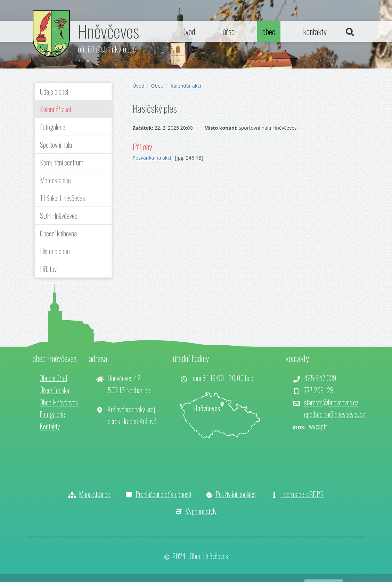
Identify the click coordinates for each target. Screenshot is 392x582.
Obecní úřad (53, 378)
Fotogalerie (53, 127)
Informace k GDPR (302, 494)
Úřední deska (54, 390)
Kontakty (50, 426)
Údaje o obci (54, 91)
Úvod (139, 86)
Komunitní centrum (62, 162)
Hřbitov (48, 269)
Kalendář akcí (55, 109)
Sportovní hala (56, 145)
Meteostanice (55, 180)
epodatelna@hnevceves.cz (334, 414)
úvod (189, 31)
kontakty (315, 31)
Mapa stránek (94, 494)
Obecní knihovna (58, 233)
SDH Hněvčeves (59, 216)
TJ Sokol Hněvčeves (62, 198)
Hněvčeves (108, 31)
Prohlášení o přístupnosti (163, 494)
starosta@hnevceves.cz (331, 402)
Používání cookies (235, 494)
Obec (157, 86)
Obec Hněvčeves (59, 402)
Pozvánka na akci (152, 158)
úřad (229, 31)
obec (269, 31)
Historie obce (55, 251)
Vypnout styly (201, 511)
